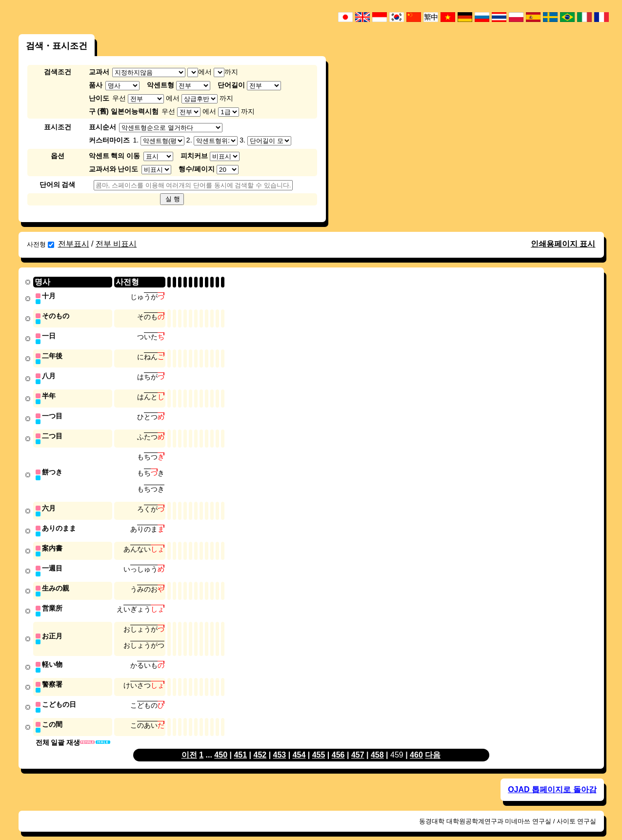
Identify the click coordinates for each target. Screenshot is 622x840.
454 (299, 744)
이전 (189, 744)
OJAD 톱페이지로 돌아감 (552, 778)
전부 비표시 (116, 244)
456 (338, 744)
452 (260, 744)
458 (377, 744)
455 (319, 744)
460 (416, 744)
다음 (433, 744)
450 (221, 744)
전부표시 (74, 244)
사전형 (40, 244)
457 (358, 744)
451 (240, 744)
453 (280, 744)
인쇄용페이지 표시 (563, 244)
